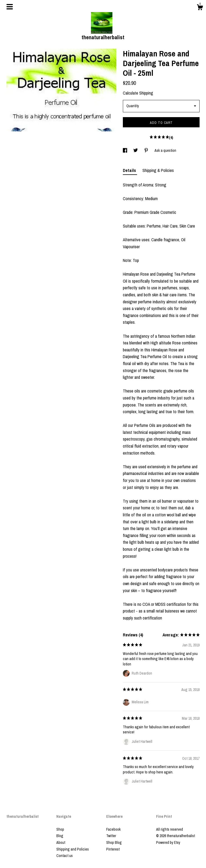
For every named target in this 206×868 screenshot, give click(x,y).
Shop (60, 829)
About (61, 842)
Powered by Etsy (168, 842)
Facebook (113, 829)
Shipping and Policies (73, 849)
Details (130, 170)
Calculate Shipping (138, 93)
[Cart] (200, 8)
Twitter (111, 836)
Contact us (65, 856)
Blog (60, 836)
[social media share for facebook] (125, 150)
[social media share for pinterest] (147, 150)
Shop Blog (114, 842)
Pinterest (113, 849)
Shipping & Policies (158, 170)
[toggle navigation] (10, 7)
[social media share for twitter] (136, 150)
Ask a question (165, 150)
